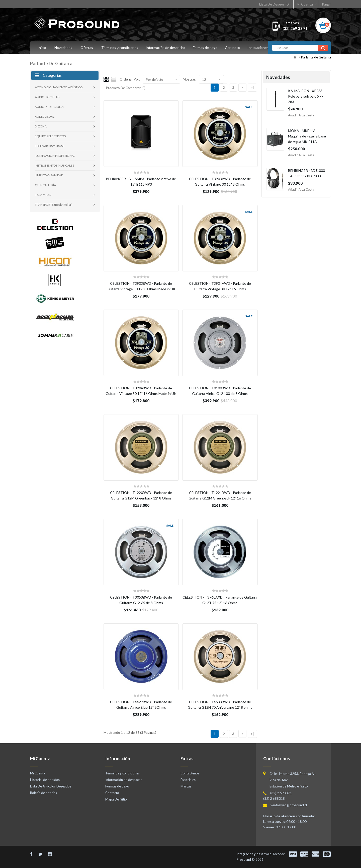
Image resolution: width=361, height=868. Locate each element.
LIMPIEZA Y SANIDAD (49, 175)
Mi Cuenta (305, 4)
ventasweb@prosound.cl (289, 805)
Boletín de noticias (43, 793)
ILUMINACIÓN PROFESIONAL (55, 156)
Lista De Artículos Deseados (51, 786)
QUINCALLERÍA (45, 185)
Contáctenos (190, 773)
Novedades (63, 48)
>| (252, 88)
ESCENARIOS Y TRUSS (50, 146)
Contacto (235, 48)
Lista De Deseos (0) (274, 4)
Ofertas (87, 48)
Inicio (42, 48)
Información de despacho (166, 48)
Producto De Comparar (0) (126, 88)
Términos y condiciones (120, 48)
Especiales (188, 780)
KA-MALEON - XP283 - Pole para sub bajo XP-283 (306, 96)
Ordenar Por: (130, 79)
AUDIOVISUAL (45, 117)
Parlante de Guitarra (316, 57)
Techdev (279, 854)
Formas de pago (207, 48)
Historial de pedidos (45, 780)
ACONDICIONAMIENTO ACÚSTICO (59, 87)
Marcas (186, 786)
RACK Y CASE (44, 195)
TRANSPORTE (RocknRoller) (54, 205)
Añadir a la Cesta (301, 115)
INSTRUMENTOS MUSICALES (54, 165)
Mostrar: (190, 79)
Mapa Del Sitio (116, 799)
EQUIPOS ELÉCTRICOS (50, 136)
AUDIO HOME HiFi (48, 97)
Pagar (326, 4)
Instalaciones (261, 48)
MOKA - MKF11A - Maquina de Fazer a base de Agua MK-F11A (307, 136)
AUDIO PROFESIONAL (50, 107)
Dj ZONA (41, 126)
